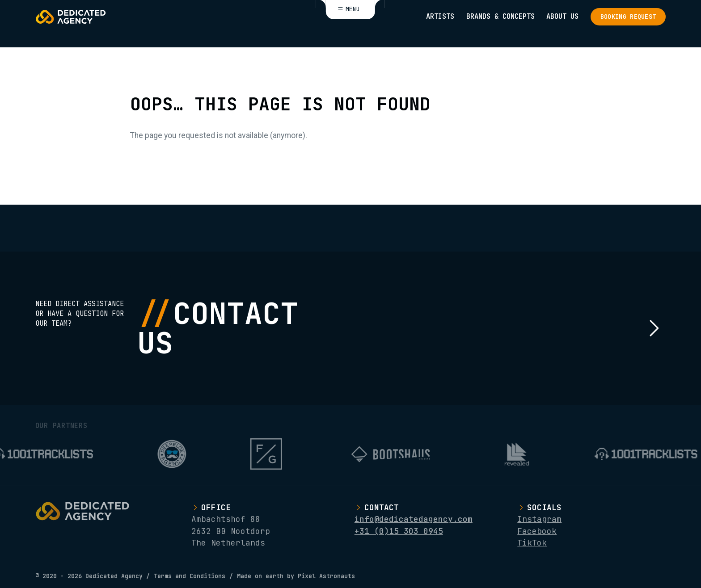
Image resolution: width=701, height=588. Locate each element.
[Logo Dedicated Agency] (71, 17)
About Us (562, 16)
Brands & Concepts (500, 16)
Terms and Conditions (190, 576)
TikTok (532, 543)
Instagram (539, 519)
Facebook (537, 531)
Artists (440, 16)
